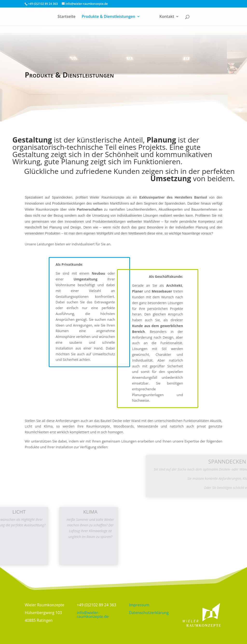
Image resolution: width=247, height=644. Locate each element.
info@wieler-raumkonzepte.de (93, 615)
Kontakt (167, 17)
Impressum (139, 605)
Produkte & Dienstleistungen (109, 17)
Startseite (66, 17)
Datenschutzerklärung (149, 613)
